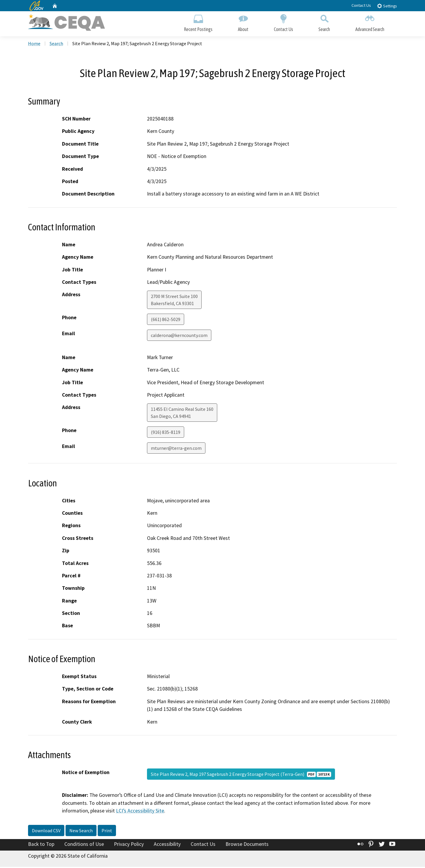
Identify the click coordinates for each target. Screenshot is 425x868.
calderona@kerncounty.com (179, 336)
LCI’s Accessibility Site (140, 812)
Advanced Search (370, 23)
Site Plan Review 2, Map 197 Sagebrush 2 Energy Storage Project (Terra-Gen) (241, 775)
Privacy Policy (129, 845)
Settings (387, 6)
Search (324, 23)
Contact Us (361, 5)
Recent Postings (198, 23)
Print (107, 832)
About (243, 23)
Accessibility (167, 845)
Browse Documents (247, 845)
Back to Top (41, 845)
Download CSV (46, 832)
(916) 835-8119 (166, 433)
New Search (81, 832)
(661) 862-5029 (166, 320)
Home (34, 45)
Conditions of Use (84, 845)
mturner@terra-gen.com (176, 449)
